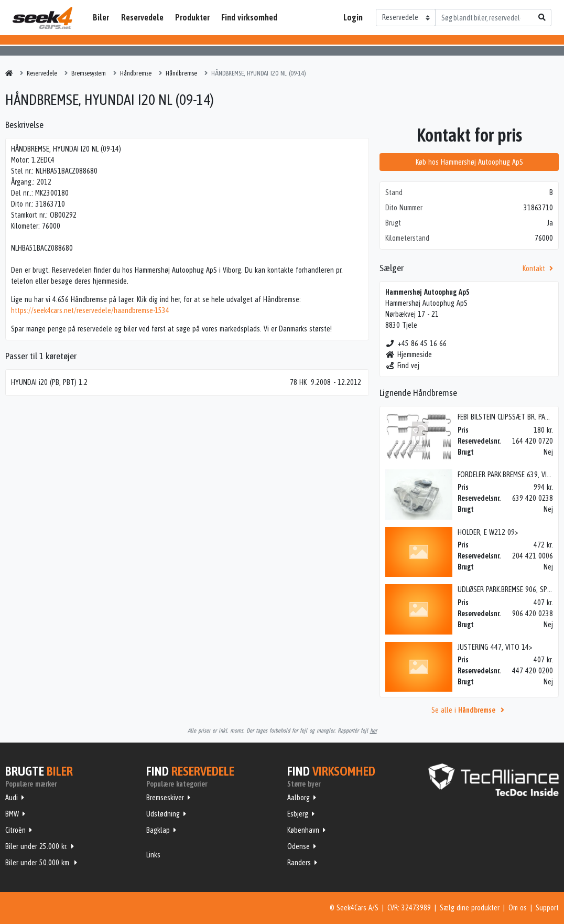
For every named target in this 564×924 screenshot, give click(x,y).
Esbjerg (298, 814)
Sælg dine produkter (470, 908)
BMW (12, 814)
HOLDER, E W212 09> (488, 532)
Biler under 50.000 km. (38, 863)
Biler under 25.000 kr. (36, 846)
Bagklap (158, 830)
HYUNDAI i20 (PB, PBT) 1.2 (49, 382)
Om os (518, 908)
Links (153, 855)
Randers (299, 863)
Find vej (402, 366)
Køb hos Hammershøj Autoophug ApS (469, 162)
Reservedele (142, 17)
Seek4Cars (42, 18)
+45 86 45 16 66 (416, 343)
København (303, 830)
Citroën (15, 830)
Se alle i (469, 710)
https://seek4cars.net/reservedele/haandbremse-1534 (90, 310)
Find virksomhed (249, 17)
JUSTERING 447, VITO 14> (495, 647)
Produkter (192, 17)
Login (353, 17)
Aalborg (299, 798)
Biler (101, 17)
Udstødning (163, 814)
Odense (299, 846)
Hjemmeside (409, 354)
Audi (12, 798)
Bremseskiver (165, 798)
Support (547, 908)
